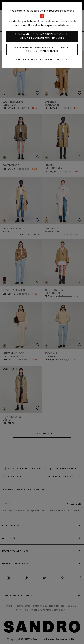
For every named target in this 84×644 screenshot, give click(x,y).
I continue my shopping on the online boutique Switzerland (42, 49)
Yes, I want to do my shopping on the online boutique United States (42, 36)
